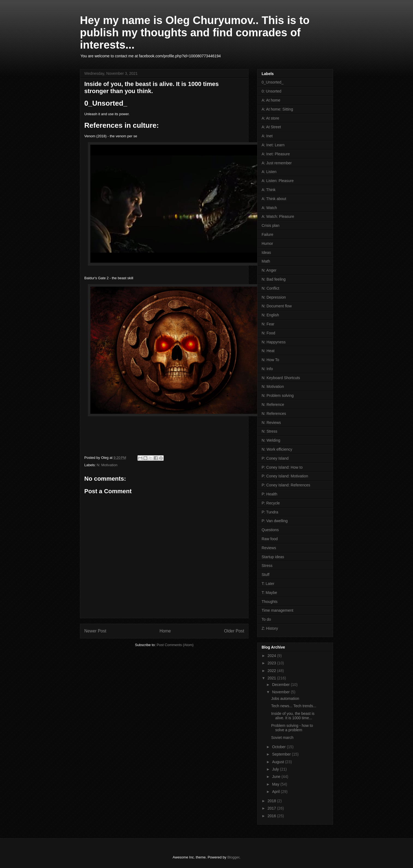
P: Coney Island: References (286, 485)
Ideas (266, 252)
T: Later (268, 584)
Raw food (270, 539)
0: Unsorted (271, 91)
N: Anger (269, 270)
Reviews (269, 548)
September (282, 754)
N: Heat (268, 351)
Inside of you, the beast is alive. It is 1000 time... (293, 716)
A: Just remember (277, 163)
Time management (277, 610)
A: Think (269, 190)
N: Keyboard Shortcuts (281, 378)
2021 (272, 678)
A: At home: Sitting (277, 109)
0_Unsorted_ (273, 82)
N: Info (267, 369)
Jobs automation (285, 698)
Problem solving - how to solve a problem (292, 728)
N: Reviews (271, 423)
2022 (272, 671)
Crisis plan (270, 225)
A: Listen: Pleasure (278, 181)
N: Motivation (107, 465)
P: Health (270, 494)
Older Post (234, 631)
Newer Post (95, 631)
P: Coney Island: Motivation (285, 476)
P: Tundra (270, 512)
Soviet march (282, 738)
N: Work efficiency (277, 449)
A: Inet (267, 136)
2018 (272, 801)
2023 (272, 663)
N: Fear (268, 324)
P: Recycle (271, 503)
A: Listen (269, 172)
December (281, 685)
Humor (267, 243)
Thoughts (270, 602)
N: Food (268, 333)
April (276, 792)
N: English (270, 315)
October (279, 747)
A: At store (270, 118)
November (281, 692)
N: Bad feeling (274, 279)
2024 (272, 656)
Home (165, 631)
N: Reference (273, 405)
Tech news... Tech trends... (294, 706)
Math (266, 261)
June (277, 777)
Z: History (270, 628)
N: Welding (271, 440)
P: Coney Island (275, 458)
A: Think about (274, 199)
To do (266, 619)
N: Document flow (277, 306)
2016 (272, 816)
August (278, 762)
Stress (267, 566)
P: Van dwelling (275, 521)
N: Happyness (274, 342)
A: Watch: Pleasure (278, 216)
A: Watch (269, 208)
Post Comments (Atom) (175, 645)
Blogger (233, 857)
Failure (267, 234)
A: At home (271, 100)
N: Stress (270, 431)
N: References (274, 414)
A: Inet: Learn (273, 145)
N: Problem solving (278, 396)
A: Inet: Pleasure (276, 154)
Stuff (266, 575)
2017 (272, 808)
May (276, 784)
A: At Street (271, 127)
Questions (270, 530)
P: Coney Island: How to (282, 467)
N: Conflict (270, 288)
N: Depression (274, 297)
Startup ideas (273, 557)
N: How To (270, 360)
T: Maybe (269, 593)
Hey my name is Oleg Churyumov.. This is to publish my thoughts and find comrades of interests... (195, 32)
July (276, 769)
